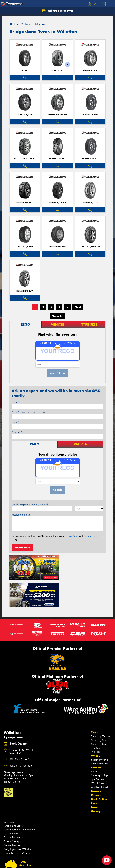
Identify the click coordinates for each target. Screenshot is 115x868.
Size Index (9, 793)
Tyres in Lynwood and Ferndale (20, 800)
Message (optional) (21, 515)
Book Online (99, 770)
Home (14, 24)
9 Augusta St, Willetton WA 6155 (23, 722)
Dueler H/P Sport (90, 247)
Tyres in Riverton (12, 804)
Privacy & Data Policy (21, 863)
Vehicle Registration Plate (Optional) (30, 505)
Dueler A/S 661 (57, 159)
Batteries (95, 742)
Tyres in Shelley (12, 812)
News (95, 778)
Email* (15, 422)
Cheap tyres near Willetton (17, 824)
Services (96, 738)
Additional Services (101, 758)
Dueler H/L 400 (25, 247)
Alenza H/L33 (25, 115)
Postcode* (17, 432)
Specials (96, 762)
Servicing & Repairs (101, 746)
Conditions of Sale (40, 863)
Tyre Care (96, 719)
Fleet (94, 774)
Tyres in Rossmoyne (14, 808)
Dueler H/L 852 (57, 247)
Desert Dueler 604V (25, 159)
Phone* (29, 412)
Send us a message (21, 736)
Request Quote (22, 547)
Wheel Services (99, 754)
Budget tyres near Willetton (18, 820)
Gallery (96, 782)
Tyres (94, 703)
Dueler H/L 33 (90, 203)
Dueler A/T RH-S (57, 203)
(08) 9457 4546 (19, 730)
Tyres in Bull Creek (13, 797)
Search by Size (99, 711)
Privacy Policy (72, 536)
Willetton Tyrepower (58, 11)
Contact (96, 766)
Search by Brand (100, 715)
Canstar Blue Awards (14, 816)
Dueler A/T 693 (90, 159)
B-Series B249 (90, 115)
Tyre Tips (96, 723)
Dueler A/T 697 (25, 203)
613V (25, 71)
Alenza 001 (57, 71)
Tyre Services (98, 750)
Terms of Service (92, 536)
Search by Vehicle (100, 707)
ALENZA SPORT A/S (57, 115)
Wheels (96, 726)
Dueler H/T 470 (25, 291)
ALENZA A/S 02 (90, 71)
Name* (15, 402)
